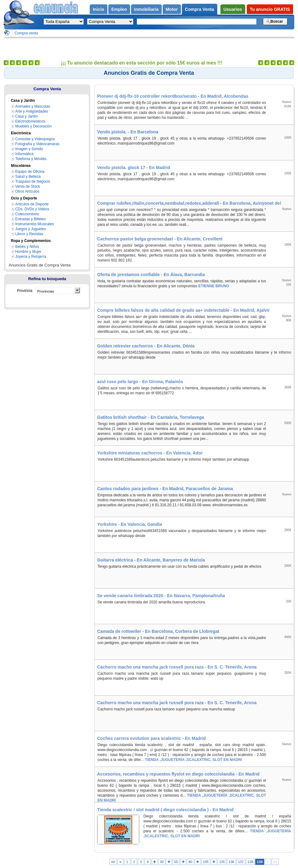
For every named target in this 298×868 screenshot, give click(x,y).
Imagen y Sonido (29, 149)
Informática (24, 154)
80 (190, 862)
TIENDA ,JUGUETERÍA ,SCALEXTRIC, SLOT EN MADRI (193, 760)
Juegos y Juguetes (31, 229)
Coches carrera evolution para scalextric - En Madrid (151, 738)
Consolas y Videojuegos (35, 139)
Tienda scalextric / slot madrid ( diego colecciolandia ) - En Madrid (165, 810)
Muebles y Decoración (34, 126)
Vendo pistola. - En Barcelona (128, 132)
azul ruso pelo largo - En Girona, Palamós (140, 382)
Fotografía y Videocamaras (37, 144)
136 (231, 862)
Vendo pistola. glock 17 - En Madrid (134, 168)
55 (176, 862)
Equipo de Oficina (30, 172)
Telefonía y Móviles (31, 159)
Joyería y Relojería (31, 257)
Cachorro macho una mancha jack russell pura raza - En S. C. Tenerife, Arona (177, 667)
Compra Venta (47, 89)
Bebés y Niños (27, 247)
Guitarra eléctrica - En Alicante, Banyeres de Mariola (151, 560)
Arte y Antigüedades (32, 111)
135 (222, 862)
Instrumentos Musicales (35, 224)
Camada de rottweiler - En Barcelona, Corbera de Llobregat (158, 631)
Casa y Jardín (27, 116)
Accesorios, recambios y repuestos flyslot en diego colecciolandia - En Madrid (178, 774)
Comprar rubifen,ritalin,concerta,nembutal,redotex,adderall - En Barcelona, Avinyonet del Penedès (195, 203)
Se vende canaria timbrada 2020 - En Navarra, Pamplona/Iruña (161, 596)
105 (206, 862)
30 (162, 862)
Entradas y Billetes (30, 219)
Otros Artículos (27, 191)
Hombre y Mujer (28, 252)
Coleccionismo (27, 214)
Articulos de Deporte (32, 204)
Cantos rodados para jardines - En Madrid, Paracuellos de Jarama (165, 489)
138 (250, 862)
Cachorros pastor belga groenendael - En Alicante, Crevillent (160, 239)
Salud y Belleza (28, 177)
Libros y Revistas (29, 234)
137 (241, 862)
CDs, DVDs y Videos (32, 209)
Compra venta (26, 33)
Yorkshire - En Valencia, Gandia (130, 524)
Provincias (46, 291)
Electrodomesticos (30, 121)
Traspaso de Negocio (33, 181)
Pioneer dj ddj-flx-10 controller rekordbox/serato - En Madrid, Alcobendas (173, 96)
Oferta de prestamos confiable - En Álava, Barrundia (151, 275)
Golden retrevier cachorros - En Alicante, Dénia (146, 346)
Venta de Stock (28, 186)
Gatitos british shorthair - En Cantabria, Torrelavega (151, 417)
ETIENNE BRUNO (213, 286)
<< (113, 862)
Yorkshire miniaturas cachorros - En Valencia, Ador (150, 453)
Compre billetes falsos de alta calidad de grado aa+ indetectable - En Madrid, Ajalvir (183, 310)
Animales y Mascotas (33, 106)
